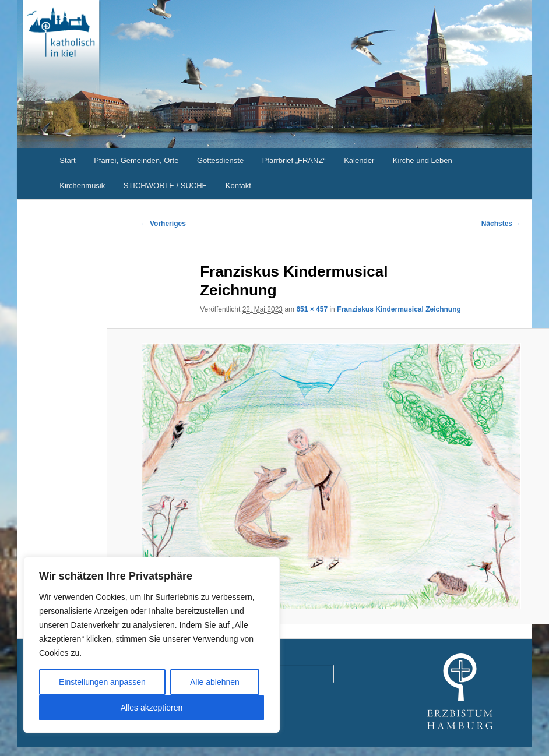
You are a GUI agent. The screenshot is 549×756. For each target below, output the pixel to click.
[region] (152, 645)
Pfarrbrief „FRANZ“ (294, 160)
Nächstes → (502, 224)
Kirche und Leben (423, 160)
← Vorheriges (163, 224)
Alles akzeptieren (152, 708)
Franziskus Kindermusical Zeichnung (399, 309)
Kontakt (238, 186)
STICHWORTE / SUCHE (166, 186)
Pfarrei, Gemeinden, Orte (136, 160)
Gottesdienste (220, 160)
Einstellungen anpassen (102, 682)
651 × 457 (312, 309)
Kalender (359, 160)
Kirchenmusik (82, 186)
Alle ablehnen (215, 682)
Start (67, 160)
